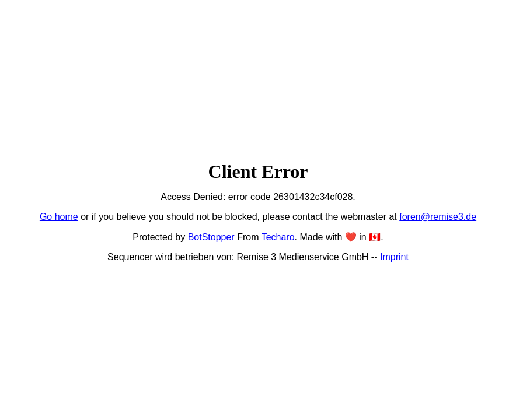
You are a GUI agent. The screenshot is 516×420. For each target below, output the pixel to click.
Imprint (394, 257)
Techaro (278, 237)
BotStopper (211, 237)
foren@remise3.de (438, 217)
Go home (59, 217)
